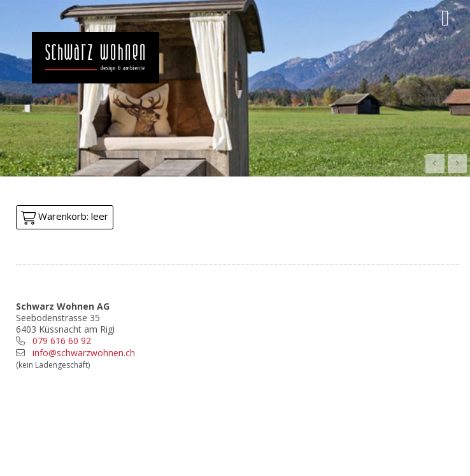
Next (457, 164)
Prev (435, 164)
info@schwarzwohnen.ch (84, 353)
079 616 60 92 (62, 341)
